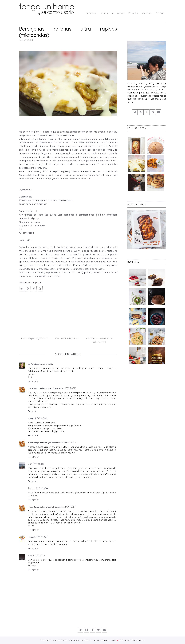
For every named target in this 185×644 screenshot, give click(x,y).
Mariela (31, 418)
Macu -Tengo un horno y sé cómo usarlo (45, 388)
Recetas (91, 13)
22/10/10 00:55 (37, 464)
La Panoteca (34, 364)
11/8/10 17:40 (41, 418)
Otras (121, 13)
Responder (33, 381)
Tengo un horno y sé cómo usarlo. (80, 640)
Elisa (30, 556)
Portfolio (160, 13)
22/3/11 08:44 (42, 488)
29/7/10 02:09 (46, 364)
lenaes (31, 537)
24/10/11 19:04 (41, 537)
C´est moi (147, 13)
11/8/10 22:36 (69, 443)
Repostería (107, 13)
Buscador (133, 13)
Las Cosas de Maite (134, 640)
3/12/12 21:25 (39, 555)
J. (29, 464)
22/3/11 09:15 (70, 507)
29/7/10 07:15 (70, 388)
